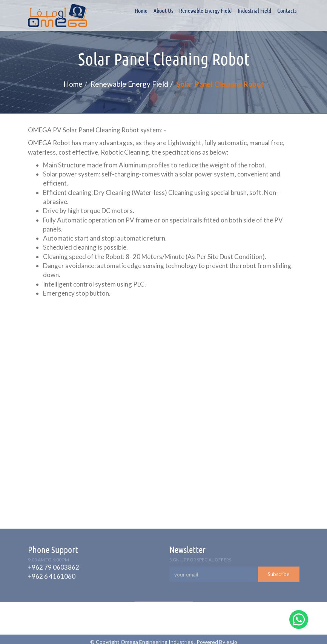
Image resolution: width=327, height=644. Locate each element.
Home (141, 11)
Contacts (287, 11)
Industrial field (254, 11)
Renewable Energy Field (205, 11)
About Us (163, 11)
